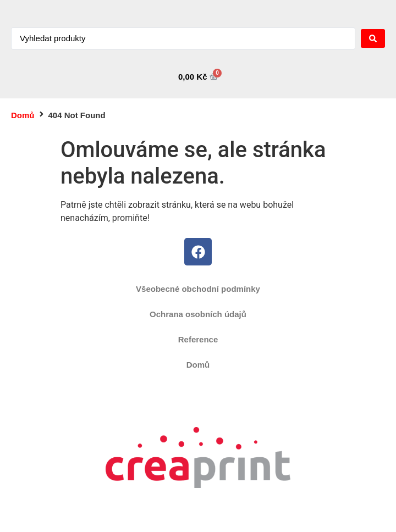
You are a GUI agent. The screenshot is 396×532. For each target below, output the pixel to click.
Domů (23, 115)
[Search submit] (373, 38)
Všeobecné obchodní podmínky (198, 289)
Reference (198, 339)
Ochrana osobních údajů (198, 314)
